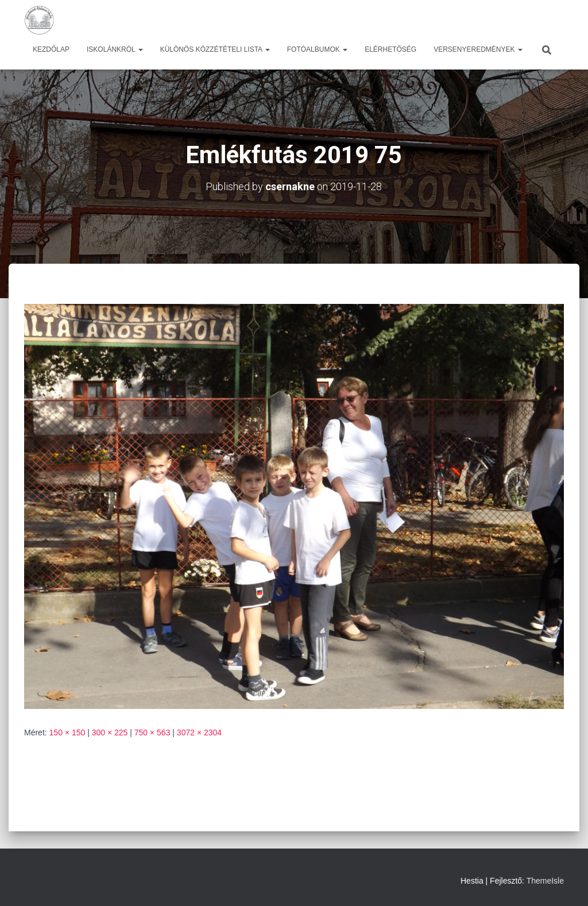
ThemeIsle (545, 881)
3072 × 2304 (199, 732)
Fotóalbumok (317, 49)
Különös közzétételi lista (215, 49)
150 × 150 (67, 732)
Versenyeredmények (478, 49)
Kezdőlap (51, 49)
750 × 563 (152, 732)
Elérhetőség (390, 49)
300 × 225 (110, 732)
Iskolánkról (115, 49)
